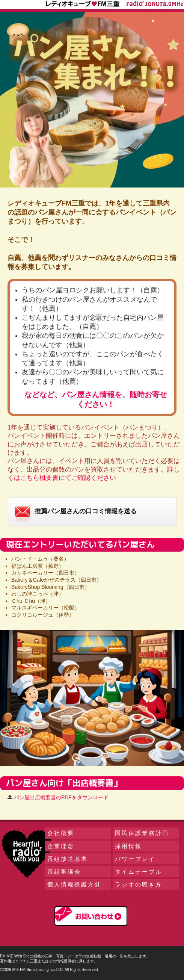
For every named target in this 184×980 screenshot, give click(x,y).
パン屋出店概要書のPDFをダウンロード (61, 797)
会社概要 (61, 833)
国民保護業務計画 (142, 833)
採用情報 (128, 846)
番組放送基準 (68, 859)
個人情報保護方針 (74, 884)
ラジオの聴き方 (139, 884)
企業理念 (61, 846)
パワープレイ (135, 859)
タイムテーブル (139, 872)
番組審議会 (64, 872)
